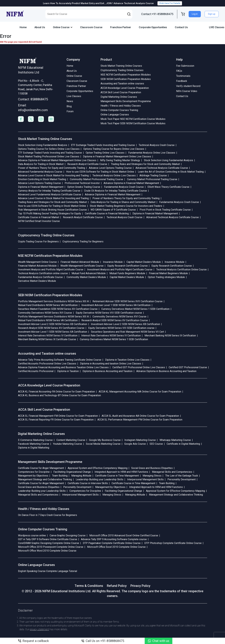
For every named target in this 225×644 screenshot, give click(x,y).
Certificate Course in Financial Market (39, 217)
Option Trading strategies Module (166, 277)
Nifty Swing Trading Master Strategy (120, 160)
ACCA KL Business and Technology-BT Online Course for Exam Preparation (59, 395)
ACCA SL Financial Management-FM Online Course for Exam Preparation (58, 416)
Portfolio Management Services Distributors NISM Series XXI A (53, 301)
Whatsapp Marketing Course (175, 440)
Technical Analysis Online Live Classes (114, 175)
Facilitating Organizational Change (72, 472)
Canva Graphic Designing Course (68, 535)
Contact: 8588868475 (33, 99)
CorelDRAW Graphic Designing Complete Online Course (49, 543)
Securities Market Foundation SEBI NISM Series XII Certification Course (58, 309)
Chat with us (159, 641)
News (70, 101)
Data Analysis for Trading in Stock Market (41, 164)
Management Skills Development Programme (126, 101)
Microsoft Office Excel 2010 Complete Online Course (116, 547)
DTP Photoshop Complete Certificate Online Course (173, 543)
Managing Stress (152, 476)
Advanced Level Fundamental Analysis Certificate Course (50, 194)
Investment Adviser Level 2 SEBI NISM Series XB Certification (53, 324)
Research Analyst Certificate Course (87, 164)
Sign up (212, 14)
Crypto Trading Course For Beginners (38, 241)
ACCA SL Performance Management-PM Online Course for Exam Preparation (140, 420)
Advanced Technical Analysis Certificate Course (162, 168)
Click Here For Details (170, 3)
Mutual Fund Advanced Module (89, 273)
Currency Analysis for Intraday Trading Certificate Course (49, 191)
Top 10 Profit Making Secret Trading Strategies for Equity (50, 213)
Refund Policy (117, 586)
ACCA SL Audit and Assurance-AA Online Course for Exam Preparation (140, 416)
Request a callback (33, 641)
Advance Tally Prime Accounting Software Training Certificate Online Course (60, 360)
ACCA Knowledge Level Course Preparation (125, 88)
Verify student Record (188, 86)
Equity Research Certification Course (128, 266)
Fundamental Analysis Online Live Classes (152, 153)
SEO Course (156, 444)
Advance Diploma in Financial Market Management (131, 183)
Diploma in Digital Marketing (34, 448)
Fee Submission (185, 66)
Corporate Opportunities (153, 27)
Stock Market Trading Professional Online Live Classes (49, 156)
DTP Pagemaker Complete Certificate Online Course (112, 543)
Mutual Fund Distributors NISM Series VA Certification (48, 305)
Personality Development (182, 479)
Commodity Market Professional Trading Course (97, 179)
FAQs (179, 71)
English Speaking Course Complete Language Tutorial (48, 571)
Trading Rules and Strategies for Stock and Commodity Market (145, 164)
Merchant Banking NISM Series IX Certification (170, 336)
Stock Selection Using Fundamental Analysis (43, 145)
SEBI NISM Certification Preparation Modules (126, 79)
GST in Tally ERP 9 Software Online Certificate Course (48, 539)
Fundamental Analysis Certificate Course (40, 277)
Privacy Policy (140, 586)
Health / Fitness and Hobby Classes (121, 106)
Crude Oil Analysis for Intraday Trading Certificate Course (116, 191)
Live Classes (74, 96)
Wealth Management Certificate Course (82, 266)
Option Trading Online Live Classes (105, 153)
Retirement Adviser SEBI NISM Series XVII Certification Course (128, 301)
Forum (70, 111)
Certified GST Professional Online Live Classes (139, 367)
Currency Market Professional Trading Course (152, 179)
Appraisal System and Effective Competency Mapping (98, 468)
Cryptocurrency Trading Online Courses (122, 70)
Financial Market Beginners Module (168, 273)
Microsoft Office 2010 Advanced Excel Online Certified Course (124, 535)
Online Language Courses (115, 115)
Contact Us (181, 27)
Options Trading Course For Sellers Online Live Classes (49, 149)
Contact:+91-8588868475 (157, 14)
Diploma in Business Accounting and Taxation (108, 371)
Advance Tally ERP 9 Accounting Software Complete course (114, 539)
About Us (40, 27)
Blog (69, 106)
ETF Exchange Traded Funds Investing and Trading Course (103, 145)
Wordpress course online (32, 535)
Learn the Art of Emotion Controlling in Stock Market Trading (171, 172)
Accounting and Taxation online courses (122, 84)
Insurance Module (113, 262)
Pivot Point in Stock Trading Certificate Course (165, 210)
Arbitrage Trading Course (153, 175)
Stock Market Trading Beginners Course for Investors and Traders (126, 206)
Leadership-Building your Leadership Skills (100, 479)
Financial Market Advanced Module (80, 262)
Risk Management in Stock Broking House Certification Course (52, 210)
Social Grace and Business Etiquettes (152, 468)
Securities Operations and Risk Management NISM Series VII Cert (127, 332)
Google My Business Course (105, 440)
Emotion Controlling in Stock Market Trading (42, 179)
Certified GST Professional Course (188, 367)
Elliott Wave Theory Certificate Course (168, 187)
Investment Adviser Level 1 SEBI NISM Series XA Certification (116, 305)
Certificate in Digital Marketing (183, 444)
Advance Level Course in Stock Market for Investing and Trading (53, 175)
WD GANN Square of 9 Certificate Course (113, 210)
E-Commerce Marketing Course (35, 440)
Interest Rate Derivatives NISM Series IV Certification (48, 336)
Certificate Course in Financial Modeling (107, 213)
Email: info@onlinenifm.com (33, 108)
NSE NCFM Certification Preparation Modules (126, 75)
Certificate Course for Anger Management (41, 468)
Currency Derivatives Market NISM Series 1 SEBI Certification (135, 309)
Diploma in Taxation (68, 371)
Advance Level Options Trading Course (110, 168)
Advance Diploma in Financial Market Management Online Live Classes (57, 160)
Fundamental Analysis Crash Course (124, 187)
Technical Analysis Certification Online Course (181, 270)
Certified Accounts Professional (36, 371)
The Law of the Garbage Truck (182, 476)
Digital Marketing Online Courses (119, 97)
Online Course (63, 27)
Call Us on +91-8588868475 (103, 641)
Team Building (60, 476)
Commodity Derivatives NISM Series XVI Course (45, 313)
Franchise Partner (121, 27)
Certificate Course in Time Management (117, 476)
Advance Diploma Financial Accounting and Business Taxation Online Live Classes (63, 367)
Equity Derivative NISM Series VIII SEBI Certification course (109, 313)
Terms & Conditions (89, 586)
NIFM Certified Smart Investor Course (39, 221)
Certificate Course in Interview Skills (88, 483)
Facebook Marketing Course (34, 444)
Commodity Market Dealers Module (86, 277)
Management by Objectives (33, 476)
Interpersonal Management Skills (145, 479)
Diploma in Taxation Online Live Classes (127, 360)
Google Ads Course (135, 444)
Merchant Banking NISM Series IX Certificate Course (47, 339)
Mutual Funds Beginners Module (127, 273)
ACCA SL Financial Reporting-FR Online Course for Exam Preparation (56, 420)
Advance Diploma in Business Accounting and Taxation (166, 371)
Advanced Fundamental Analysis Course (40, 172)
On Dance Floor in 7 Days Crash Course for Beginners (48, 515)
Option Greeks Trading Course (84, 187)
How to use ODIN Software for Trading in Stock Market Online (100, 172)
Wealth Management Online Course (37, 262)
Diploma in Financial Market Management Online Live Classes (117, 156)
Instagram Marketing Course (140, 440)
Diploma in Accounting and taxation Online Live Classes (111, 364)
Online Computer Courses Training (119, 110)
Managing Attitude (81, 476)
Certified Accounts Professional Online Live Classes (47, 364)
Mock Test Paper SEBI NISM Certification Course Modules (133, 123)
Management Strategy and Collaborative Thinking (45, 479)
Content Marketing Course (71, 440)
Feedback (182, 81)
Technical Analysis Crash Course (157, 145)
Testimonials (183, 76)
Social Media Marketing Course (103, 444)
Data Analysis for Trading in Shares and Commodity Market (123, 202)
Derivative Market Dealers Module (37, 281)
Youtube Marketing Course (68, 444)
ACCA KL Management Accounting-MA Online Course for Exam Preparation (140, 392)
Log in (195, 14)
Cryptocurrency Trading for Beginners (83, 241)
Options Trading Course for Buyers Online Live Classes (114, 149)
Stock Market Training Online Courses (121, 66)
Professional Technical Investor (82, 183)
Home (23, 27)
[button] (129, 14)
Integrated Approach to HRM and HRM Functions (121, 472)
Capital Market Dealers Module (144, 262)
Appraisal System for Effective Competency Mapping (175, 491)
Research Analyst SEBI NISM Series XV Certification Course (115, 320)
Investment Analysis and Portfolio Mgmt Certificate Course (51, 270)
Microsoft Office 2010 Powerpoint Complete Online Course (51, 547)
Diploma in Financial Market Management (41, 187)
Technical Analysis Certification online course (43, 273)
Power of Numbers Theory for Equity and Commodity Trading (52, 168)
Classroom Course (91, 27)
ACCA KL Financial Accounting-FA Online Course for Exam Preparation (56, 392)
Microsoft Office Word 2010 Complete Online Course (47, 551)
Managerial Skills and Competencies (172, 472)
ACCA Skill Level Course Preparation (121, 92)
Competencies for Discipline (34, 472)
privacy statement (39, 629)
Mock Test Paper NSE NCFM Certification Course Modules (133, 119)
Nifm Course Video (187, 91)
